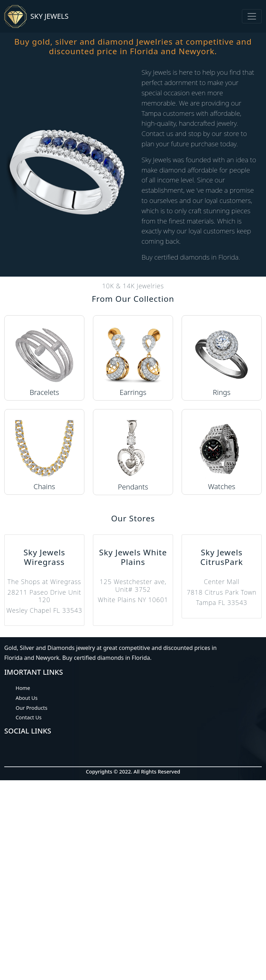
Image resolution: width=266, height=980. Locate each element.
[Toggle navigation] (252, 16)
